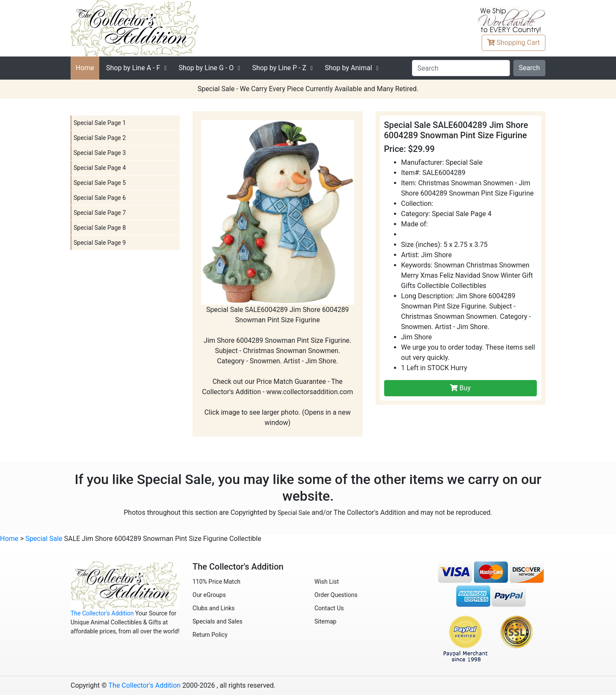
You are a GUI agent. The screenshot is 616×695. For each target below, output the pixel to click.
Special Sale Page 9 (100, 243)
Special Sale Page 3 (100, 153)
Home (85, 68)
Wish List (327, 582)
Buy (460, 388)
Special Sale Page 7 (100, 213)
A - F (133, 68)
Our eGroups (209, 595)
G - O (206, 68)
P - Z (279, 68)
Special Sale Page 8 (100, 228)
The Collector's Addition (102, 613)
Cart (514, 43)
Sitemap (325, 621)
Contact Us (329, 608)
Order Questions (336, 595)
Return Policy (210, 635)
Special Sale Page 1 (100, 123)
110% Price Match (216, 582)
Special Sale (294, 513)
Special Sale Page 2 (100, 138)
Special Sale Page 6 (100, 198)
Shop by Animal (348, 68)
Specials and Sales (218, 621)
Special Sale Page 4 (100, 168)
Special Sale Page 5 (100, 183)
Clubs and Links (214, 608)
